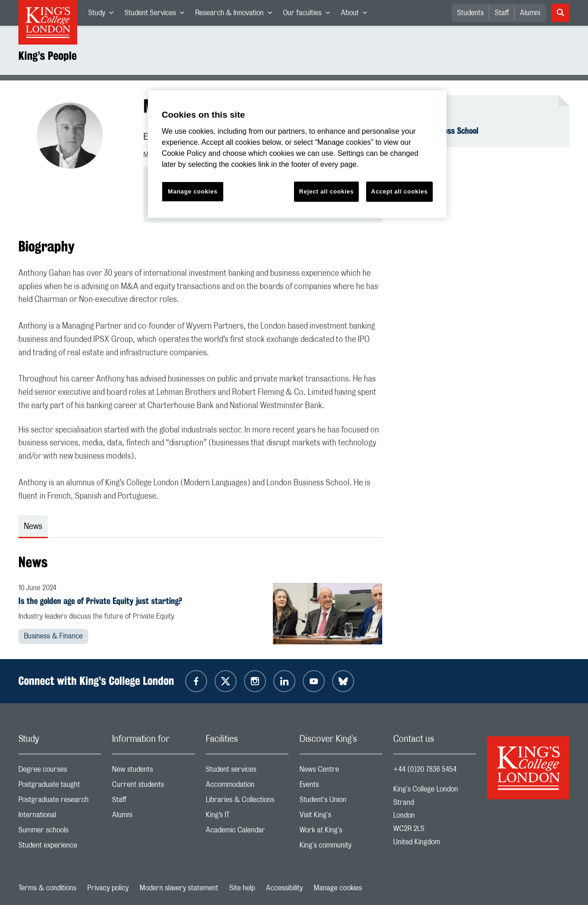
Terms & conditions (47, 888)
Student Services (157, 15)
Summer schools (60, 832)
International (60, 817)
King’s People (48, 56)
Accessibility (284, 888)
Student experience (60, 847)
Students (470, 13)
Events (341, 787)
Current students (153, 787)
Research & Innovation (236, 15)
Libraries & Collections (247, 802)
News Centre (341, 771)
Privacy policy (108, 888)
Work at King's (341, 832)
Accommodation (247, 787)
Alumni (530, 13)
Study (104, 15)
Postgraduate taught (60, 787)
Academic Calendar (247, 832)
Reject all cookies (326, 191)
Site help (242, 888)
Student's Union (341, 802)
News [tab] (33, 527)
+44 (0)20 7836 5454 (425, 769)
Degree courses (60, 771)
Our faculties (309, 15)
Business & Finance (53, 636)
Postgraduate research (60, 802)
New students (153, 771)
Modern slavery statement (179, 888)
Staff (502, 13)
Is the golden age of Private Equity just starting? (100, 601)
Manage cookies (338, 888)
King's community (341, 847)
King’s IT (247, 817)
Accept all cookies (399, 191)
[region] (297, 154)
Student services (247, 771)
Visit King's (341, 817)
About (357, 15)
